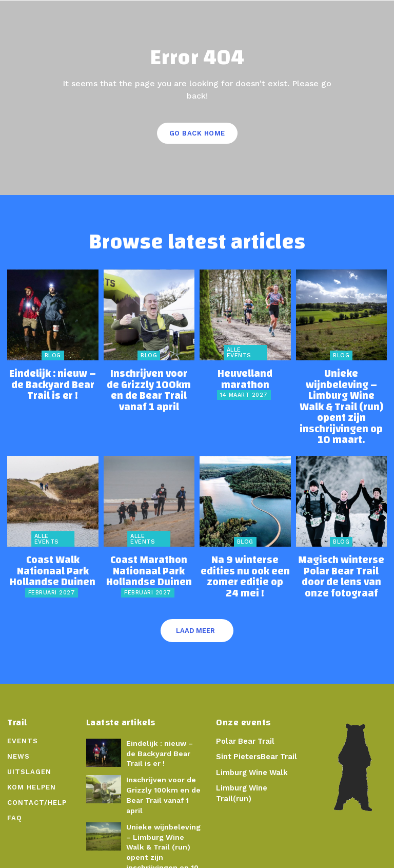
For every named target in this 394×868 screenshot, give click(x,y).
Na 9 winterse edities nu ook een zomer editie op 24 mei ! (245, 532)
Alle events (239, 353)
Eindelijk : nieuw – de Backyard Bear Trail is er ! (53, 380)
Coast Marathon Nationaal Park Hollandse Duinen (149, 532)
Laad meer (195, 587)
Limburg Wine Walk (251, 728)
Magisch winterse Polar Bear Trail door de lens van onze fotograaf (341, 532)
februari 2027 (52, 541)
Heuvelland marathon (245, 372)
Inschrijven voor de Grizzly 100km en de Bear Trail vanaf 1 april (149, 380)
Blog (53, 355)
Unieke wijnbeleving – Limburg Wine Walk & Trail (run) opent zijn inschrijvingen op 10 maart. (341, 389)
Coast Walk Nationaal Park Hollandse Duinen (53, 528)
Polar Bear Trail (244, 697)
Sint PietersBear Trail (255, 713)
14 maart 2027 (244, 382)
